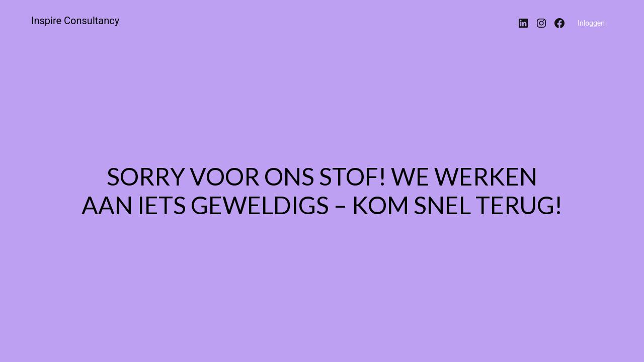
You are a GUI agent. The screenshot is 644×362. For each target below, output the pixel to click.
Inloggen (591, 23)
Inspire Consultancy (75, 21)
